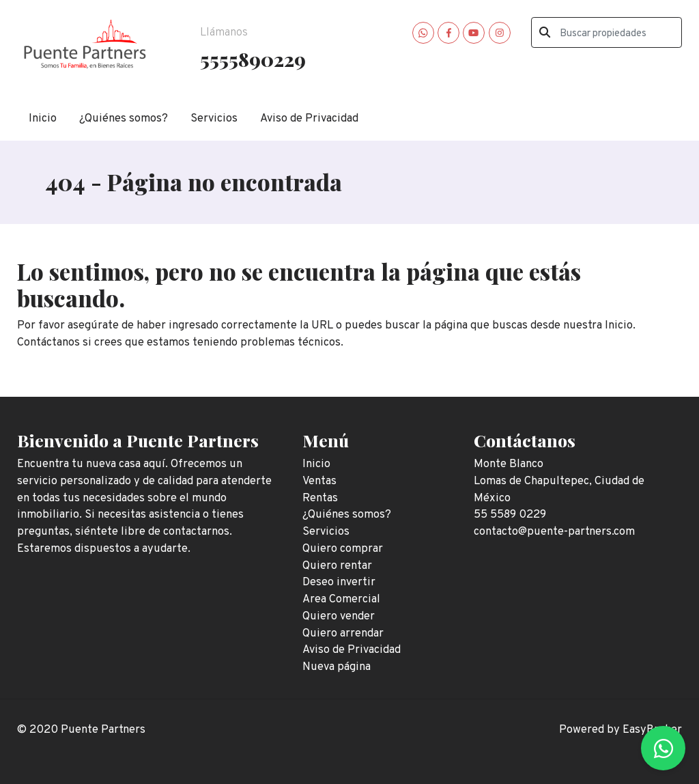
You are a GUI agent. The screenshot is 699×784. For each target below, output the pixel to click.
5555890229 (253, 59)
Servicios (214, 118)
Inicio (43, 118)
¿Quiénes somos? (124, 118)
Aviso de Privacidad (309, 118)
